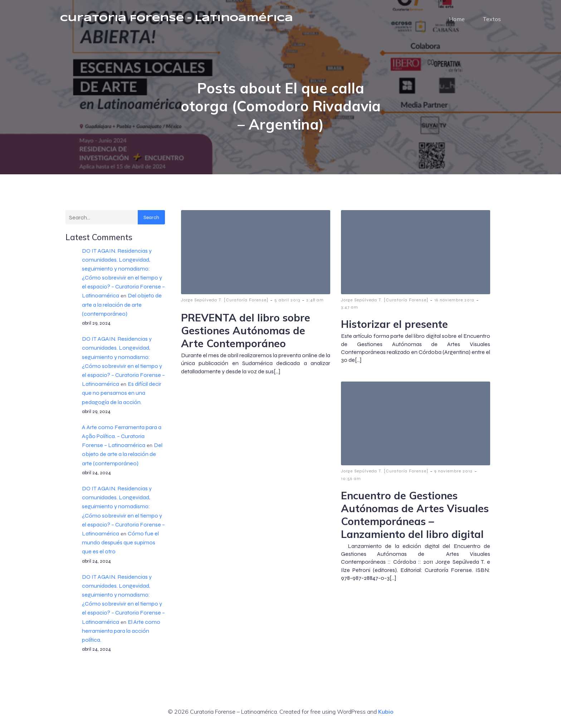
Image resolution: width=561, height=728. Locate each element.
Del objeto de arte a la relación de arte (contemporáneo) (122, 306)
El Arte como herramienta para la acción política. (121, 632)
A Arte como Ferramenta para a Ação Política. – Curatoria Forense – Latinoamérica (122, 438)
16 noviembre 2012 (454, 301)
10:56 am (351, 480)
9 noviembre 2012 (453, 472)
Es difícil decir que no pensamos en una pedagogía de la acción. (122, 394)
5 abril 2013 (287, 301)
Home (457, 20)
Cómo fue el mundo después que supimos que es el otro (120, 544)
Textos (492, 20)
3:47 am (350, 309)
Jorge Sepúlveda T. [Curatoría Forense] (225, 301)
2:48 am (315, 301)
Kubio (386, 713)
